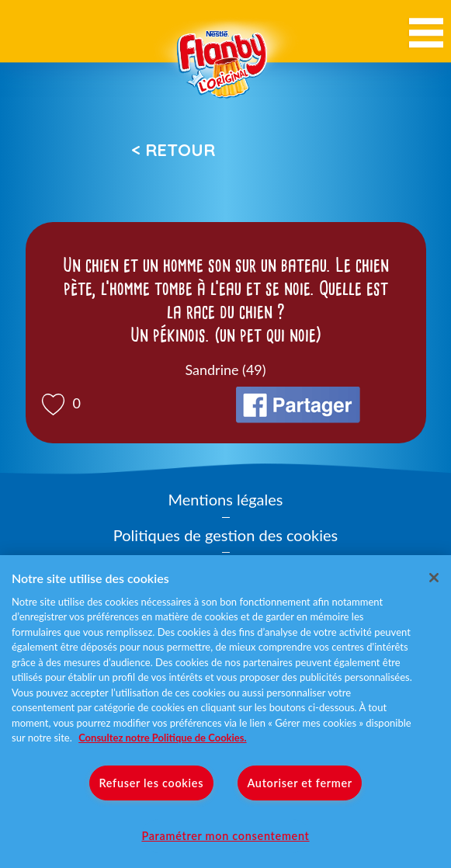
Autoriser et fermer (299, 783)
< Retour (173, 150)
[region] (225, 712)
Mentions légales (226, 499)
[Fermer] (434, 578)
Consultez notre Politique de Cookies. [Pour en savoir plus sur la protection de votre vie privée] (162, 738)
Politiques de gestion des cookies (225, 535)
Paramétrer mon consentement (225, 836)
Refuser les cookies (151, 783)
